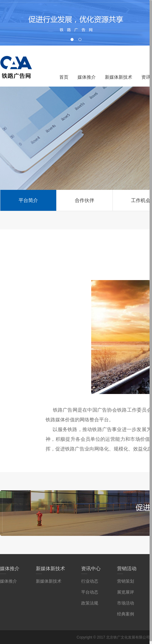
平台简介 (28, 200)
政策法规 (90, 603)
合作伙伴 (85, 200)
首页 (64, 77)
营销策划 (126, 581)
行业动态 (90, 581)
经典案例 (126, 614)
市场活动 (126, 603)
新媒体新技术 (119, 77)
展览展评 (126, 592)
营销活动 (127, 569)
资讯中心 (91, 569)
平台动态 (90, 592)
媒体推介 (87, 77)
